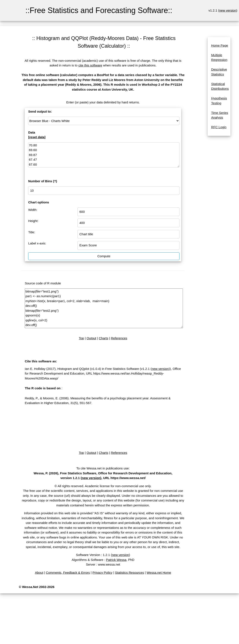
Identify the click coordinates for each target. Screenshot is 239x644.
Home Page (219, 45)
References (119, 338)
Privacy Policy (102, 573)
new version (228, 10)
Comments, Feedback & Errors (68, 573)
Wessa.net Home (159, 573)
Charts (103, 338)
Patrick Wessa (116, 560)
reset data (37, 137)
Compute (104, 256)
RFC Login (219, 127)
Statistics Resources (130, 573)
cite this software (90, 65)
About (39, 573)
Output (91, 338)
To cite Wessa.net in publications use (103, 468)
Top (81, 338)
